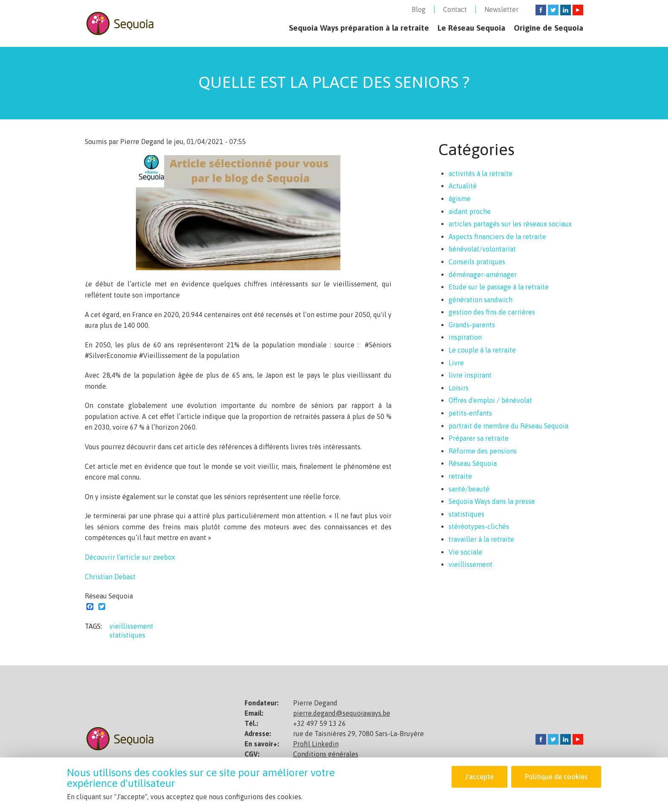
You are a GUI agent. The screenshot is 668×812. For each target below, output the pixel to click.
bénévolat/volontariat (482, 249)
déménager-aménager (483, 275)
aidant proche (470, 211)
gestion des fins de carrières (492, 312)
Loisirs (459, 388)
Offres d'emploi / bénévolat (490, 400)
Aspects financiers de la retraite (497, 237)
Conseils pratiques (477, 262)
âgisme (460, 199)
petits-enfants (470, 413)
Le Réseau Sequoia (471, 28)
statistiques (127, 635)
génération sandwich (481, 300)
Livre (456, 363)
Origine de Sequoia (549, 28)
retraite (460, 476)
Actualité (463, 186)
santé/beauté (469, 489)
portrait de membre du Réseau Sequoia (508, 426)
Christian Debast (110, 577)
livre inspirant (470, 375)
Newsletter (501, 9)
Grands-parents (472, 325)
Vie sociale (465, 552)
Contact (455, 9)
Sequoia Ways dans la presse (492, 501)
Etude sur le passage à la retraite (499, 287)
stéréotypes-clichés (479, 526)
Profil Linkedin (316, 744)
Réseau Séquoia (473, 463)
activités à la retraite (481, 173)
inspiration (465, 337)
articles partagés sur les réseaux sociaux (510, 224)
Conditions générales (326, 754)
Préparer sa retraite (479, 438)
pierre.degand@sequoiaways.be (342, 713)
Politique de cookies (556, 777)
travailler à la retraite (481, 539)
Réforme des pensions (483, 451)
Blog (419, 9)
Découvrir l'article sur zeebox (130, 557)
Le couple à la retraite (482, 350)
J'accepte (479, 777)
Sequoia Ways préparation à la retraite (359, 28)
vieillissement (131, 626)
